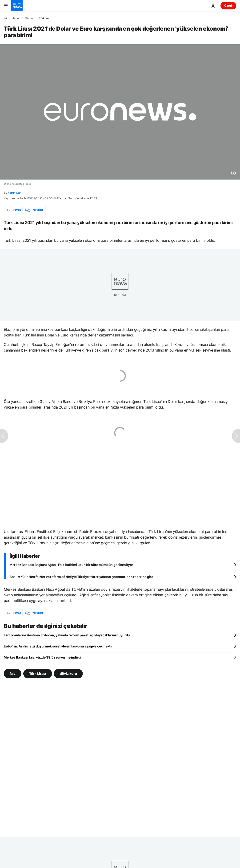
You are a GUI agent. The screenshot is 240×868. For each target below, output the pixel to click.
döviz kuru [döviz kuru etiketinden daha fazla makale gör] (68, 673)
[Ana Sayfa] (5, 18)
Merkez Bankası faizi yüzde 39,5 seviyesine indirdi (42, 657)
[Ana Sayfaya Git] (17, 6)
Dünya (29, 18)
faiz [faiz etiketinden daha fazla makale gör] (13, 673)
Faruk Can (14, 193)
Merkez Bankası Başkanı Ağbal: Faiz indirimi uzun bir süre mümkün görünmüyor (71, 565)
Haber (16, 18)
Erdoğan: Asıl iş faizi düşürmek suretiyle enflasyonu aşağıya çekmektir (58, 646)
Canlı (228, 6)
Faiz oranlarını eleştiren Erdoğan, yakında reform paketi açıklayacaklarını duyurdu (67, 635)
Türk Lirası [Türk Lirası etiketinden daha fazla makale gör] (38, 673)
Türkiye (44, 18)
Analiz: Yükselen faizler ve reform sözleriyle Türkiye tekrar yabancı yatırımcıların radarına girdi (82, 577)
